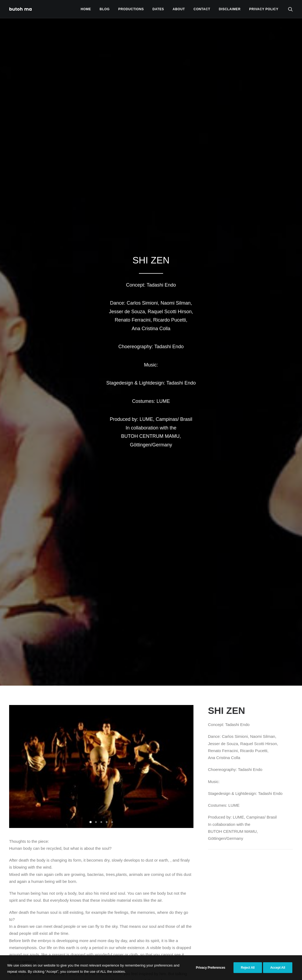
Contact (202, 9)
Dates (158, 9)
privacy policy (264, 9)
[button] (290, 9)
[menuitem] (86, 9)
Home (86, 9)
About (179, 9)
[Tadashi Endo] (21, 9)
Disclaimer (230, 9)
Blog (105, 9)
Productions (131, 9)
